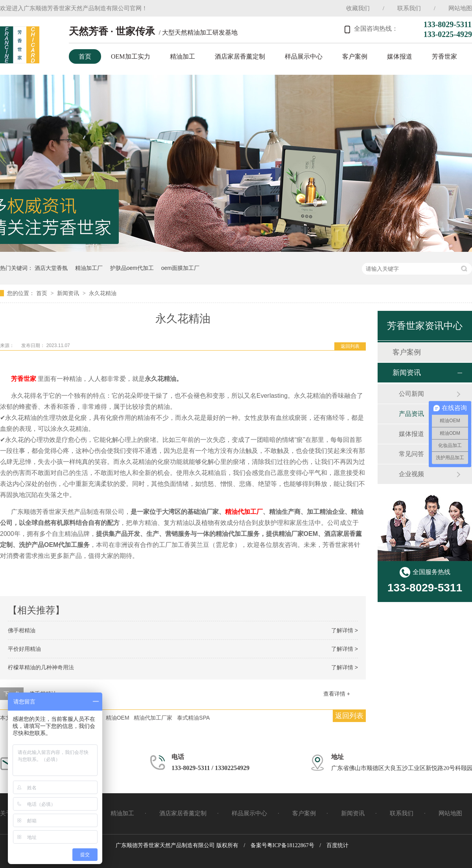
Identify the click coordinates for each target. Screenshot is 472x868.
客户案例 (355, 56)
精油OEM (118, 718)
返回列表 (350, 346)
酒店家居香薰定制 (240, 56)
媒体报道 (400, 56)
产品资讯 (411, 414)
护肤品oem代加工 (132, 268)
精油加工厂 (89, 268)
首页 (85, 56)
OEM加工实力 (131, 56)
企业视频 (411, 474)
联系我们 (409, 8)
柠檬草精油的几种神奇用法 (41, 667)
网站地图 (460, 8)
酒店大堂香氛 (51, 268)
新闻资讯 (69, 293)
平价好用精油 (24, 649)
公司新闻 (411, 394)
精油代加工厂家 (153, 718)
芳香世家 (444, 56)
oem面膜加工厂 (180, 268)
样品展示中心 (304, 56)
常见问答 (411, 454)
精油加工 (183, 56)
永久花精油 (103, 293)
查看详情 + (337, 694)
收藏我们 (358, 8)
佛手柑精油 (22, 630)
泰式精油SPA (193, 718)
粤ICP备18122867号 (291, 845)
